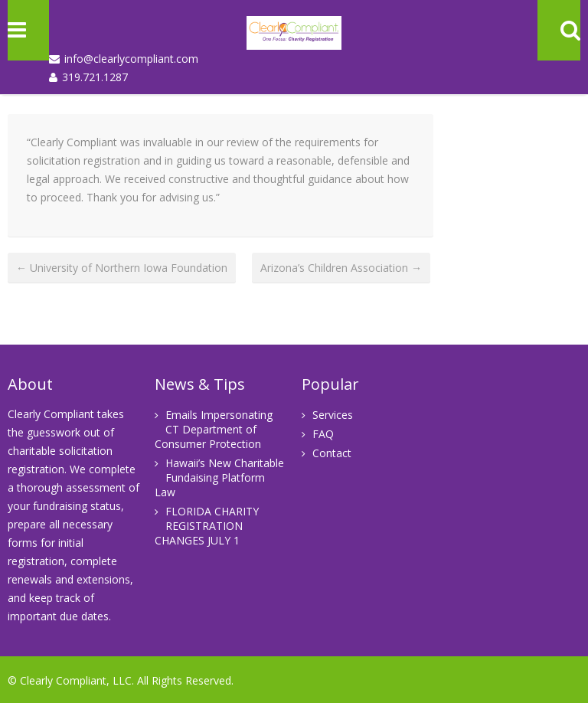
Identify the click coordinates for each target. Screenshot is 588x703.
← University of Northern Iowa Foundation (122, 268)
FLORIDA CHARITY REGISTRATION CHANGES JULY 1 (207, 526)
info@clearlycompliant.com (131, 59)
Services (333, 415)
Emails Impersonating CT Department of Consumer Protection (214, 429)
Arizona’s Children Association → (341, 268)
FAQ (323, 434)
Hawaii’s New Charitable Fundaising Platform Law (219, 477)
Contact (332, 453)
